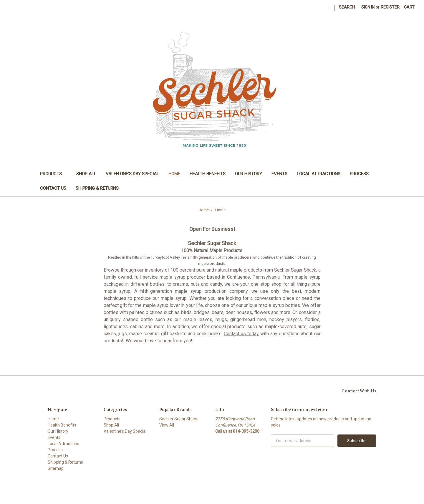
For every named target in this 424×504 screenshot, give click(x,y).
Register (390, 7)
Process (359, 174)
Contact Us (53, 188)
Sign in (368, 7)
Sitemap (56, 468)
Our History (249, 174)
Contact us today (241, 334)
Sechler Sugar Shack (179, 419)
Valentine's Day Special (132, 174)
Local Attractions (319, 174)
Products (53, 174)
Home (174, 174)
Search (347, 7)
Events (279, 174)
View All (167, 425)
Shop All (86, 174)
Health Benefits (208, 174)
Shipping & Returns (97, 188)
